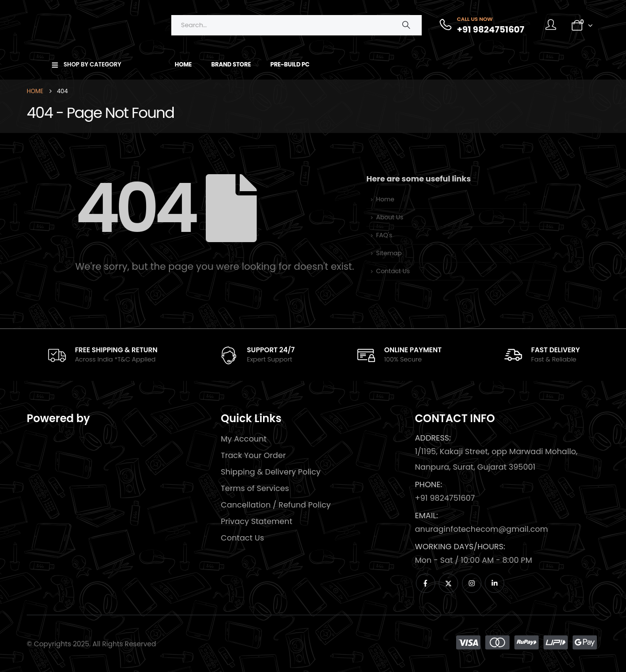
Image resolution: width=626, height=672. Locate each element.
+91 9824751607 (445, 498)
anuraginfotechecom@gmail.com (481, 529)
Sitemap (389, 253)
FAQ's (384, 235)
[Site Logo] (87, 25)
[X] (448, 583)
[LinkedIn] (494, 583)
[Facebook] (426, 583)
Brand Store (231, 64)
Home (183, 64)
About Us (390, 217)
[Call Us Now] (481, 25)
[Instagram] (472, 583)
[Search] (406, 25)
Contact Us (393, 271)
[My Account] (551, 25)
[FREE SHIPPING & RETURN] (102, 355)
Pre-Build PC (290, 64)
